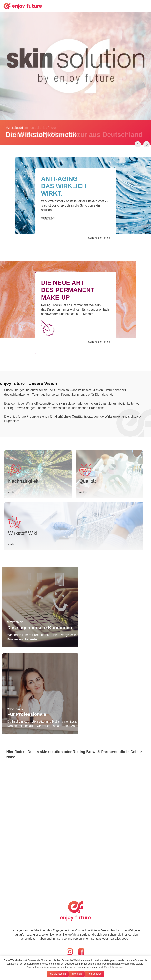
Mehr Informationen (114, 967)
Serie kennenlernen (99, 342)
